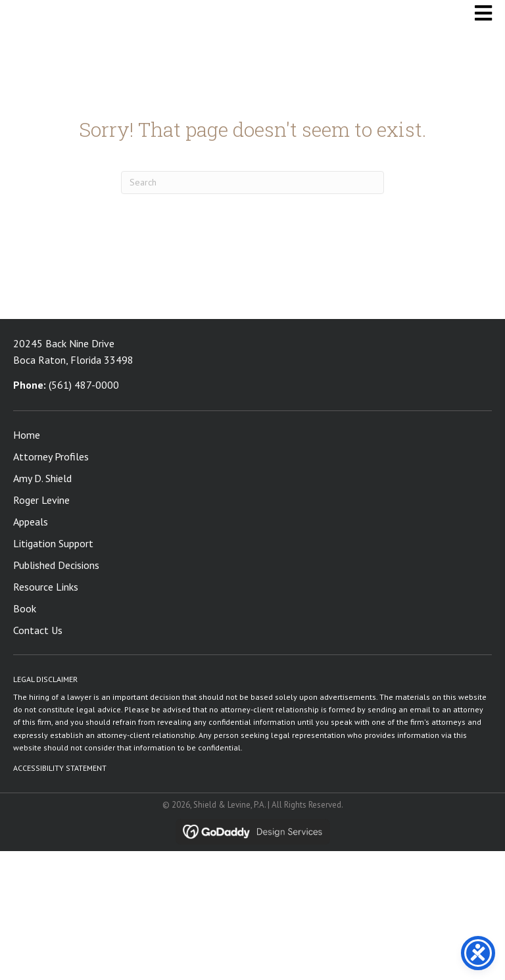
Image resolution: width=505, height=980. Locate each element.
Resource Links (46, 587)
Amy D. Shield (42, 478)
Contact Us (38, 630)
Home (27, 435)
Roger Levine (41, 500)
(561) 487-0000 (84, 385)
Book (25, 608)
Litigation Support (53, 543)
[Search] (252, 183)
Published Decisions (56, 565)
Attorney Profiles (51, 456)
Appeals (31, 522)
